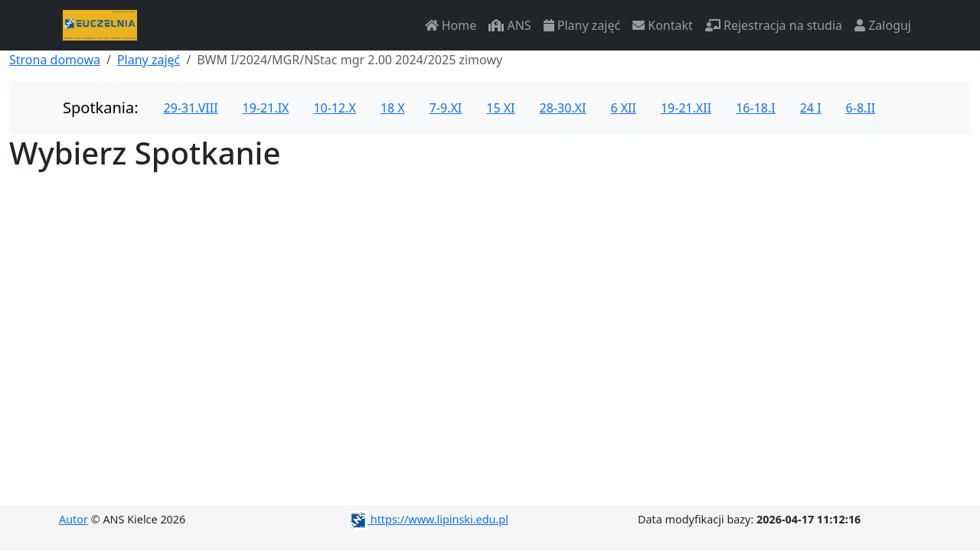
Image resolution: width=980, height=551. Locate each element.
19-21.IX (266, 108)
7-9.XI (446, 108)
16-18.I (755, 108)
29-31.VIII (191, 108)
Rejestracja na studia (774, 25)
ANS (510, 25)
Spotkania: (101, 108)
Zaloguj (883, 25)
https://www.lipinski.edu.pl (428, 519)
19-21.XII (686, 108)
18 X (393, 108)
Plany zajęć (582, 25)
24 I (811, 108)
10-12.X (334, 108)
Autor (73, 519)
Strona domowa (55, 60)
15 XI (500, 108)
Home (451, 25)
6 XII (623, 108)
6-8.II (861, 108)
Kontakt (663, 25)
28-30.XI (563, 108)
